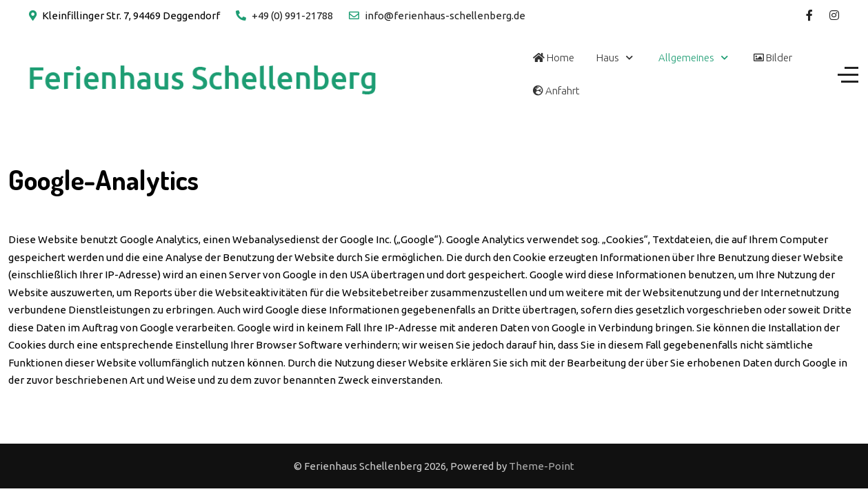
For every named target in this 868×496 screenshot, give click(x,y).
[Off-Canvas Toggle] (848, 74)
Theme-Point (542, 466)
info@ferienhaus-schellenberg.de (445, 15)
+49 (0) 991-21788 (292, 15)
